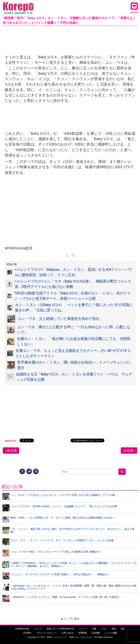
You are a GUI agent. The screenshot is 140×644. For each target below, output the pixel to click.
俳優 (94, 629)
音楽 (123, 629)
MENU (134, 8)
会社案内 (27, 633)
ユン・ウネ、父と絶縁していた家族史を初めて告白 (58, 319)
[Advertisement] (70, 36)
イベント (83, 629)
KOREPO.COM (22, 629)
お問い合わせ (68, 633)
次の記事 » (129, 451)
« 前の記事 (11, 451)
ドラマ (104, 629)
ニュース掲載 (111, 633)
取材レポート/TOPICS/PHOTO (60, 629)
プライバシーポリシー (46, 633)
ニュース (38, 629)
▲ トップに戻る (70, 619)
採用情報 (83, 633)
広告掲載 (96, 633)
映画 (114, 629)
